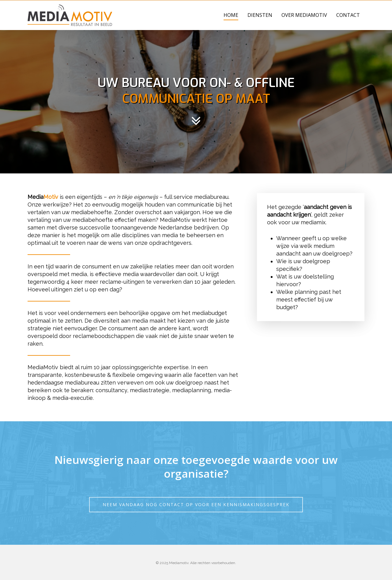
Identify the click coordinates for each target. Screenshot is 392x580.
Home (231, 15)
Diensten (260, 15)
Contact (348, 15)
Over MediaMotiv (304, 15)
